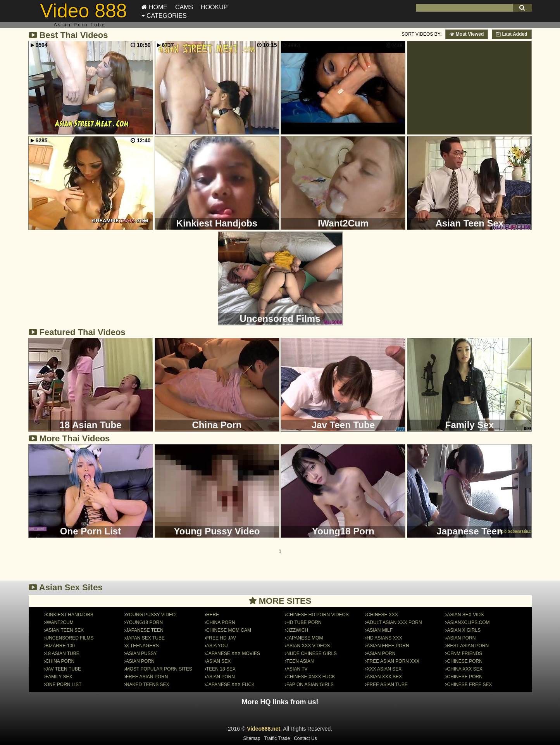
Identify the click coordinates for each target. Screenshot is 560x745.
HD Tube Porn (304, 622)
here (213, 615)
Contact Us (305, 738)
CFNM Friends (464, 653)
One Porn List (64, 685)
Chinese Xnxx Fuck (311, 677)
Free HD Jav (221, 638)
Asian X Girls (464, 630)
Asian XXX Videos (308, 646)
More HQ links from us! (280, 702)
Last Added (512, 34)
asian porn (381, 653)
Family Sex (59, 677)
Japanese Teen (145, 630)
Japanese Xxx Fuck (230, 685)
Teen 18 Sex (221, 669)
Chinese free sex (469, 685)
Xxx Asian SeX (384, 669)
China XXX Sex (464, 669)
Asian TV (297, 669)
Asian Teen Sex (65, 630)
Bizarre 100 (60, 646)
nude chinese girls (312, 653)
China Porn (60, 661)
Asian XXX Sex (384, 677)
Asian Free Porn (388, 646)
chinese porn (464, 661)
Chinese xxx (382, 615)
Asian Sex (218, 661)
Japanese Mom (305, 638)
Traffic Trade (277, 738)
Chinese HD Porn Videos (318, 615)
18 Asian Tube (63, 653)
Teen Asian (300, 661)
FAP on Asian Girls (310, 685)
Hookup (214, 7)
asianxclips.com (468, 622)
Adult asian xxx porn (394, 622)
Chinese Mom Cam (229, 630)
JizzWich (297, 630)
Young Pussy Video (151, 615)
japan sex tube (145, 638)
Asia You (217, 646)
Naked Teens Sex (148, 685)
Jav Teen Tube (63, 669)
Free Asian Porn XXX (393, 661)
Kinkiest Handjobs (70, 615)
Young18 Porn (144, 622)
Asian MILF (380, 630)
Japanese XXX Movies (233, 653)
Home (154, 7)
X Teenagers (142, 646)
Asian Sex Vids (465, 615)
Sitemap (252, 738)
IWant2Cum (60, 622)
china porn (221, 622)
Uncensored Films (70, 638)
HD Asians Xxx (384, 638)
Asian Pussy (141, 653)
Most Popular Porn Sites (159, 669)
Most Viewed (467, 34)
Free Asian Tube (387, 685)
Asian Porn (140, 661)
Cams (184, 7)
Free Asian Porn (147, 677)
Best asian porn (468, 646)
